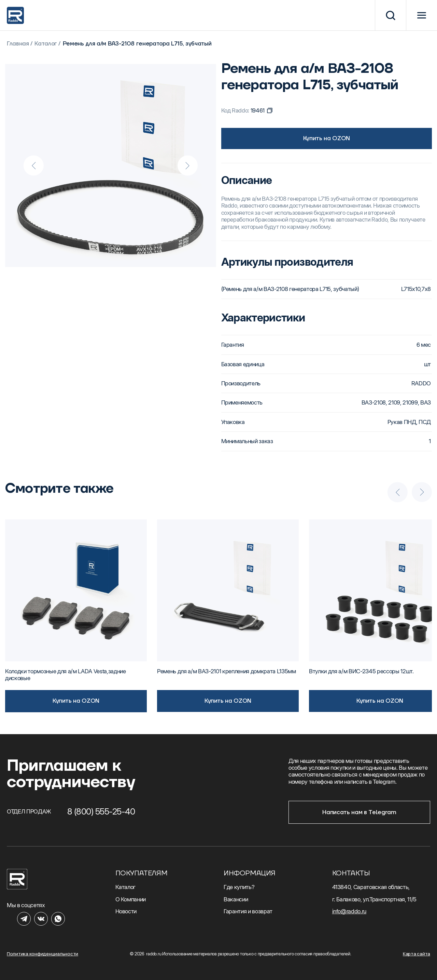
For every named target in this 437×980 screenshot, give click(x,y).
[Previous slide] (34, 165)
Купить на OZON (327, 138)
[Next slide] (187, 165)
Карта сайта (417, 954)
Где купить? (239, 887)
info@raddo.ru (349, 911)
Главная (18, 44)
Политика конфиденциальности (43, 954)
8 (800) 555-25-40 (101, 811)
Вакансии (236, 899)
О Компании (131, 899)
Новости (126, 911)
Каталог (46, 44)
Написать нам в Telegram (359, 812)
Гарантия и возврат (248, 911)
